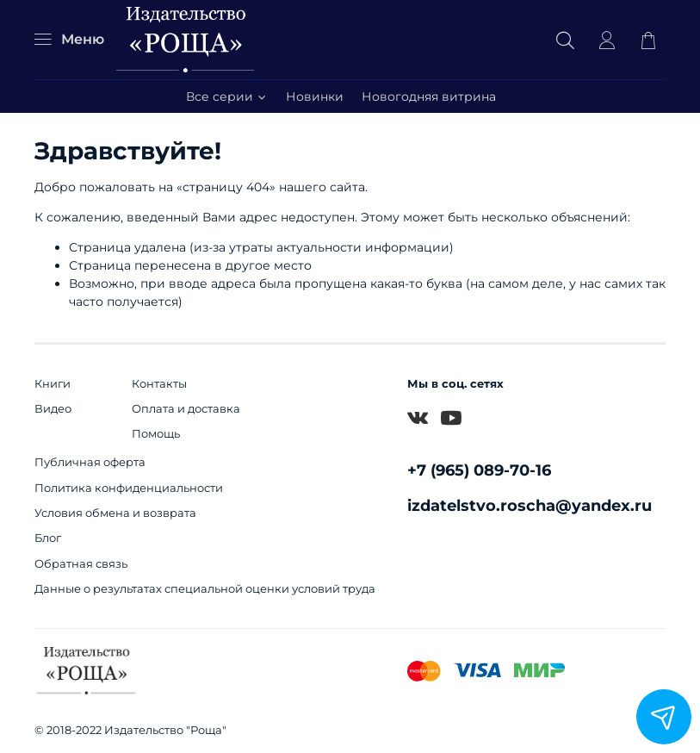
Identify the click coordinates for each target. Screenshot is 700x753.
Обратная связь (81, 564)
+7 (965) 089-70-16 (479, 470)
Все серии (227, 96)
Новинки (315, 96)
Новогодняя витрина (429, 96)
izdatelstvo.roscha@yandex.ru (530, 505)
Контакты (159, 384)
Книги (53, 384)
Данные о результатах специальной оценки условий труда (205, 589)
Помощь (156, 434)
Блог (48, 538)
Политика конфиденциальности (129, 488)
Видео (53, 409)
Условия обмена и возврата (115, 513)
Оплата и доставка (186, 409)
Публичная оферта (90, 462)
